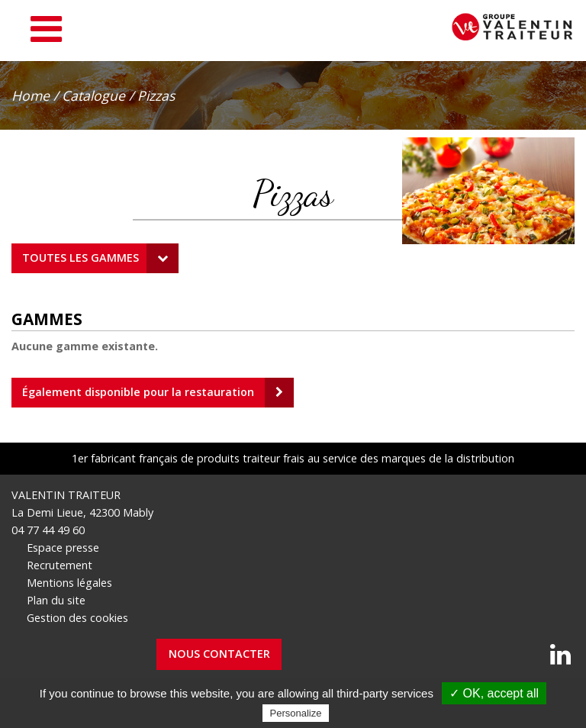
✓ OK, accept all (494, 693)
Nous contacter (219, 654)
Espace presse (63, 548)
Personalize (296, 713)
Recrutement (60, 565)
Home (31, 95)
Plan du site (56, 600)
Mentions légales (69, 583)
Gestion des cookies (77, 618)
